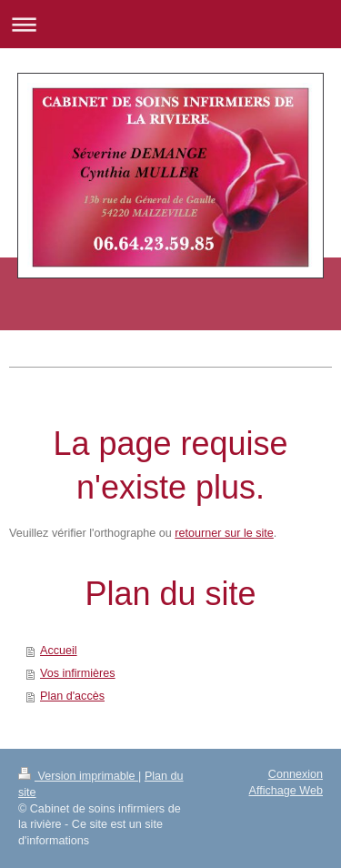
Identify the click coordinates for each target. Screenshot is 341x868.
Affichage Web (286, 791)
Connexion (296, 774)
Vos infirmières (78, 673)
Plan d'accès (72, 696)
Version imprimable (78, 776)
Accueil (59, 651)
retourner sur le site (224, 533)
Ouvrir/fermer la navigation (170, 24)
